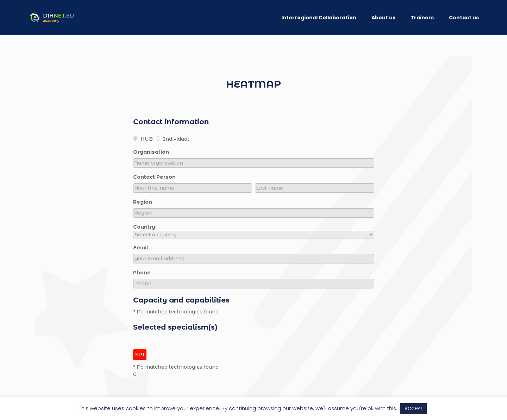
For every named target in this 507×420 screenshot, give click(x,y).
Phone (142, 273)
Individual (172, 139)
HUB (143, 139)
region (143, 202)
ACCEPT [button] (414, 409)
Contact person (154, 177)
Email (141, 248)
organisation (151, 152)
